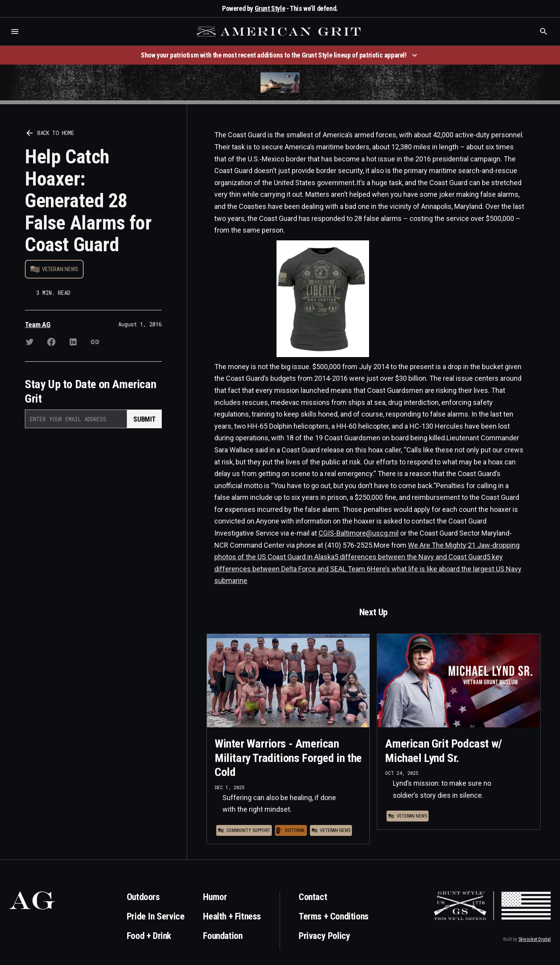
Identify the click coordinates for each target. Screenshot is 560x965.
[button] (15, 32)
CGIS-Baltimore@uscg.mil (359, 533)
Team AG (38, 325)
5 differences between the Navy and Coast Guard (410, 557)
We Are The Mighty (437, 545)
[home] (280, 32)
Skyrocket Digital (535, 939)
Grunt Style (270, 8)
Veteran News (60, 269)
